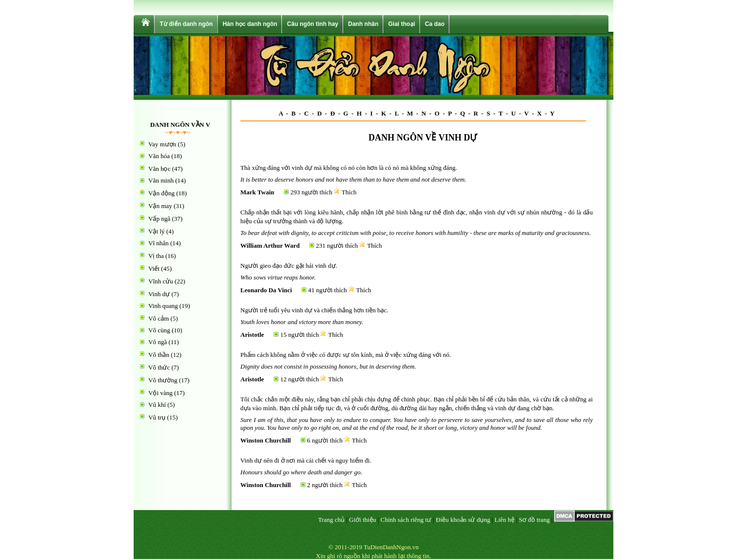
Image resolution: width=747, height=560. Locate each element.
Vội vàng (161, 393)
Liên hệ (504, 520)
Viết (154, 268)
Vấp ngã (159, 219)
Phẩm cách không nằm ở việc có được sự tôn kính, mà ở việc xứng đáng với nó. (346, 355)
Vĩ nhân (159, 243)
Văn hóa (159, 156)
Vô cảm (159, 318)
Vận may (160, 206)
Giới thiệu (362, 520)
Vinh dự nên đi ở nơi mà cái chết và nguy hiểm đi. (306, 460)
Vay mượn (162, 144)
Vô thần (159, 355)
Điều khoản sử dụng (463, 520)
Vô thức (159, 367)
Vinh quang (163, 306)
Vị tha (156, 256)
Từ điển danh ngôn (186, 24)
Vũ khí (157, 405)
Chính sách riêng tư (406, 520)
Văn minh (161, 180)
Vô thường (163, 380)
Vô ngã (158, 342)
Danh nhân (363, 24)
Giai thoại (402, 24)
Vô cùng (159, 330)
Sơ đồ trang (534, 520)
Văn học (159, 169)
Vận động (162, 193)
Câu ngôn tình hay (313, 24)
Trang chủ (331, 520)
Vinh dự (159, 294)
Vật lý (156, 231)
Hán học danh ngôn (250, 24)
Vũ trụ (157, 417)
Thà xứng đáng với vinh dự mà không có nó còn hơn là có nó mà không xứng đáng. (349, 168)
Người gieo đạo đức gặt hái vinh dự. (289, 266)
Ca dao (435, 24)
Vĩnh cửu (161, 281)
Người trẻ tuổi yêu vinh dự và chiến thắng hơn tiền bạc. (314, 310)
